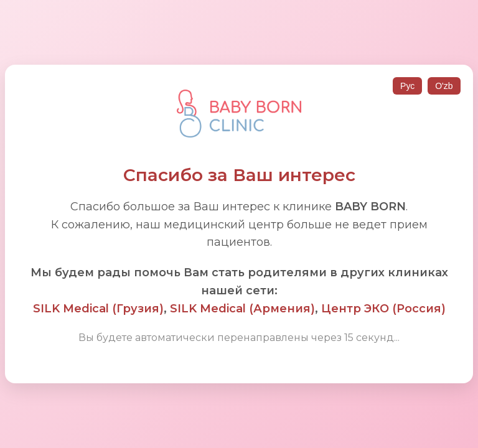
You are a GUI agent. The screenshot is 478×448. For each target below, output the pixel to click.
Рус (407, 86)
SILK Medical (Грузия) (98, 309)
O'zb (444, 86)
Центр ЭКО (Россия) (383, 309)
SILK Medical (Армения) (242, 309)
